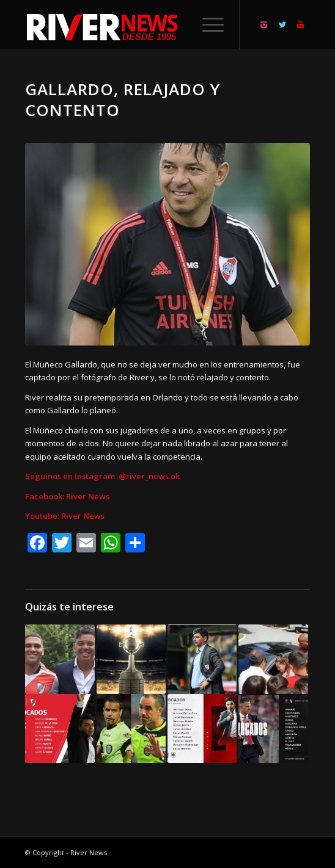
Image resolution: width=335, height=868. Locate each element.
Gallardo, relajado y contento (123, 99)
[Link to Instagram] (264, 25)
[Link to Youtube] (301, 25)
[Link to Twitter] (282, 25)
